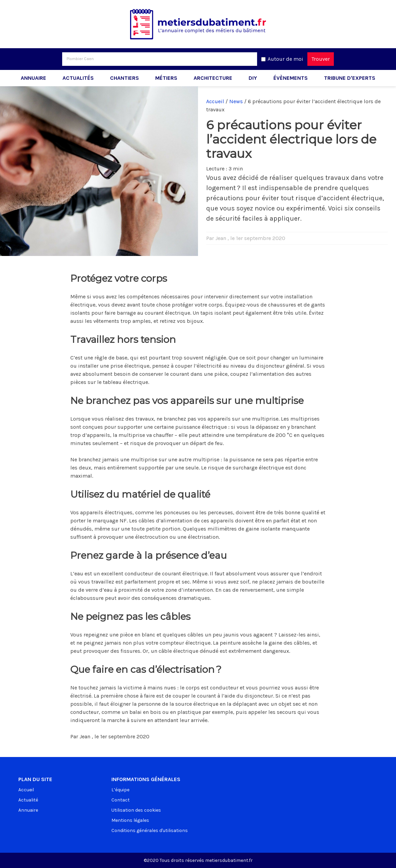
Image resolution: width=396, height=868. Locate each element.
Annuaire (33, 78)
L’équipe (120, 790)
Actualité (28, 800)
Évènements (291, 78)
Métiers (166, 78)
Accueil (215, 101)
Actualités (78, 78)
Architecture (213, 78)
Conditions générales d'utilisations (150, 830)
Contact (121, 800)
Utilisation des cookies (136, 810)
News (236, 101)
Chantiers (124, 78)
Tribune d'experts (350, 78)
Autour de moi (285, 59)
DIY (253, 78)
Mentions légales (130, 820)
